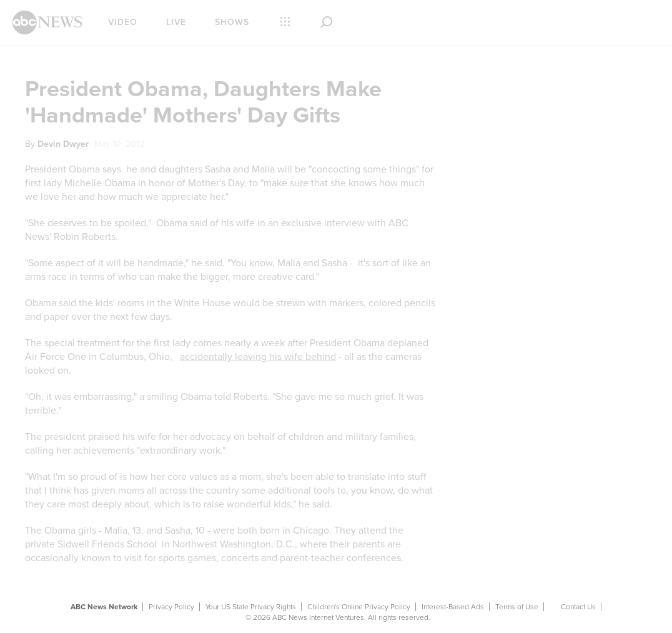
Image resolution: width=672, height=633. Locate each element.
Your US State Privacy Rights (251, 607)
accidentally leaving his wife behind (258, 357)
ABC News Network (104, 607)
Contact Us (578, 607)
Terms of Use (517, 607)
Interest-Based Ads (453, 607)
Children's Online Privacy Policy (359, 607)
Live (176, 22)
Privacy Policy (171, 607)
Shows (232, 22)
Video (123, 22)
